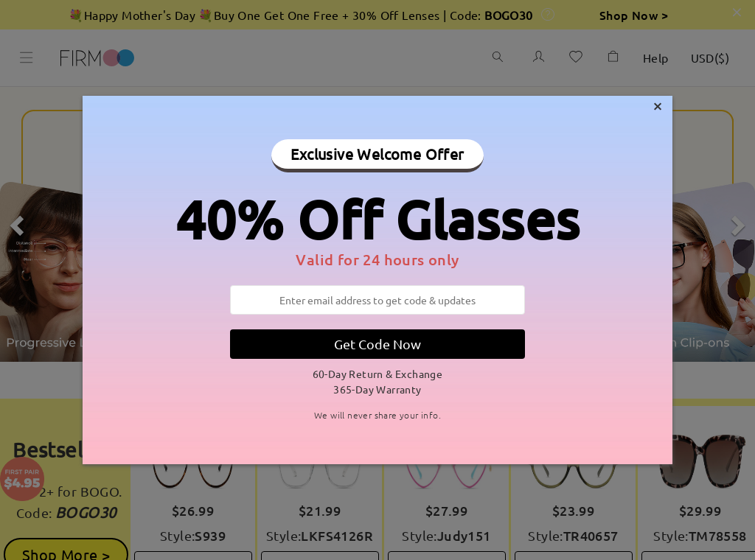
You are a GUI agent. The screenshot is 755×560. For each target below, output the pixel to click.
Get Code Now (377, 344)
